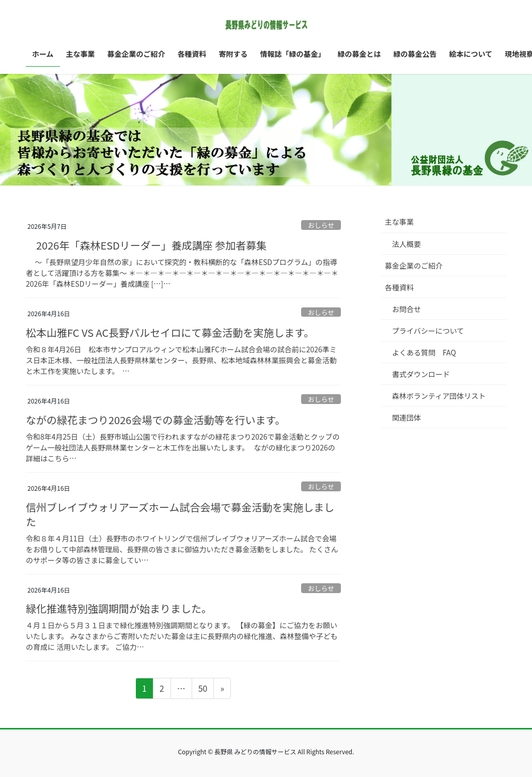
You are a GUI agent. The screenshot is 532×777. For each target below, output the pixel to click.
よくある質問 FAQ (424, 352)
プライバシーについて (428, 331)
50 (203, 690)
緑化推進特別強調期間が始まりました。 (119, 608)
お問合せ (406, 309)
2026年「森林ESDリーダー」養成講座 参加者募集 (146, 245)
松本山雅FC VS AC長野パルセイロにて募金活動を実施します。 (170, 332)
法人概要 (406, 244)
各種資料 (399, 287)
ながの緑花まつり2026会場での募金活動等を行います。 (155, 420)
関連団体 (406, 417)
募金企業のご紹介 (414, 266)
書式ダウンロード (421, 374)
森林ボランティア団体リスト (439, 396)
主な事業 (399, 222)
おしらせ (321, 225)
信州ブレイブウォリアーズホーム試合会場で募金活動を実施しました (180, 514)
